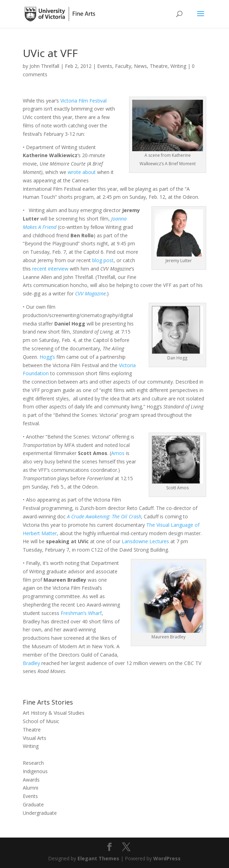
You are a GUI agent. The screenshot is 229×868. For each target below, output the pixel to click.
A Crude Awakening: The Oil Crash (104, 516)
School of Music (41, 721)
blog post (103, 260)
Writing (178, 66)
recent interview (50, 269)
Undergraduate (40, 813)
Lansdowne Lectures (145, 541)
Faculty (123, 66)
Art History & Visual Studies (54, 713)
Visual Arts (35, 738)
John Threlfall (44, 66)
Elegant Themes (98, 858)
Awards (31, 780)
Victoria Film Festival (83, 101)
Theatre (159, 66)
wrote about (82, 172)
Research (33, 763)
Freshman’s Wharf (81, 613)
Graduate (33, 804)
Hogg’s (47, 357)
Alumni (31, 788)
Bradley (31, 663)
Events (105, 66)
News (140, 66)
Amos (118, 453)
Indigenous (35, 771)
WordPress (167, 858)
